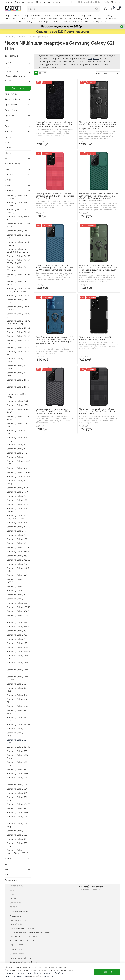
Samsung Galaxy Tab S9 (18, 256)
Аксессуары (99, 22)
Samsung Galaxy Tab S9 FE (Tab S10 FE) (18, 262)
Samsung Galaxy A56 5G (19, 627)
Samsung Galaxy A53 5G (18, 607)
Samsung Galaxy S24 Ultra (17, 799)
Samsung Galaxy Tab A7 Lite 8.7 (18, 308)
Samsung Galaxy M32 (17, 543)
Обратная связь (17, 945)
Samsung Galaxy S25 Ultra (17, 818)
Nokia (98, 19)
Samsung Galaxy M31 (17, 531)
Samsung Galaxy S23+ (17, 773)
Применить (18, 88)
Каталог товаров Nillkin (20, 958)
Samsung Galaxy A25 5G (18, 523)
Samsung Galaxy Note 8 (18, 647)
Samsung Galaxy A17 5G (18, 477)
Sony (31, 22)
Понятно (107, 972)
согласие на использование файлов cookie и (28, 973)
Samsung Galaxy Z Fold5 (16, 374)
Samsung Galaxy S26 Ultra (17, 845)
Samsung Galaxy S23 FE (18, 785)
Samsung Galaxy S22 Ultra (17, 764)
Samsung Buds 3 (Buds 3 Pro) (18, 225)
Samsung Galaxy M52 (17, 599)
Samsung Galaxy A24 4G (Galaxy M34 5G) (17, 517)
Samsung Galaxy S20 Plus (17, 712)
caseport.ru (47, 976)
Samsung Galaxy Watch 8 (18, 218)
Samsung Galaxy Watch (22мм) (18, 204)
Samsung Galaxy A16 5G (18, 472)
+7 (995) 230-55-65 (111, 2)
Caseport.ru (93, 59)
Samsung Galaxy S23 (17, 769)
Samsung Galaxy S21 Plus (17, 734)
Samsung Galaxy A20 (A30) (17, 482)
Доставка (20, 2)
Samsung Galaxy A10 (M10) (17, 439)
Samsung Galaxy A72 (17, 643)
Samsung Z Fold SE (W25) (16, 395)
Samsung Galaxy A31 (17, 535)
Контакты (57, 2)
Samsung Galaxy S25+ (17, 812)
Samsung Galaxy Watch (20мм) (18, 197)
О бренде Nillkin (17, 954)
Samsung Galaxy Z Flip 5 (19, 336)
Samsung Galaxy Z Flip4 (18, 332)
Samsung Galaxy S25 (17, 808)
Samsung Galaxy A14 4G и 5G (18, 463)
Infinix (23, 19)
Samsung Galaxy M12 (17, 453)
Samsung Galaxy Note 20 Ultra (18, 678)
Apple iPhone (71, 16)
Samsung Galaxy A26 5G (19, 527)
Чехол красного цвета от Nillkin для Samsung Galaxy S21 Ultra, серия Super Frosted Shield (55, 196)
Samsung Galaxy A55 (17, 622)
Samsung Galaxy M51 (17, 591)
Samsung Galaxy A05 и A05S (18, 418)
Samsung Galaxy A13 (17, 457)
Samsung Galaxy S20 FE (19, 725)
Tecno (56, 22)
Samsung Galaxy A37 (17, 564)
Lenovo (42, 19)
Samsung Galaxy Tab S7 (18, 231)
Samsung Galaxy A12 (17, 449)
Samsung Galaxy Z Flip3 (18, 328)
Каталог (9, 2)
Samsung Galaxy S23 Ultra (17, 779)
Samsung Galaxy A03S (18, 405)
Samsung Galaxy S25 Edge (17, 825)
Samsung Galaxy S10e (17, 706)
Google (112, 16)
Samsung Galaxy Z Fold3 (16, 360)
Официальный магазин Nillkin (23, 962)
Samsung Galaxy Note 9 (18, 651)
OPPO (20, 22)
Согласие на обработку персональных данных (30, 932)
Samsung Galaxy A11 (17, 445)
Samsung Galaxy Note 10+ (18, 657)
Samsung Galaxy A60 (17, 635)
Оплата (30, 2)
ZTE (87, 22)
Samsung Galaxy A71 (17, 639)
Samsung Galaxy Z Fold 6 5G (18, 381)
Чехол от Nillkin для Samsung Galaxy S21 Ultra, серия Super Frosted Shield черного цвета (97, 411)
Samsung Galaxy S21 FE (18, 747)
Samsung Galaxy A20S (18, 488)
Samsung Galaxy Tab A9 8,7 (18, 315)
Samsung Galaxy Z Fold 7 (18, 388)
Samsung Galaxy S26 (17, 835)
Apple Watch (53, 16)
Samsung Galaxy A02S (18, 401)
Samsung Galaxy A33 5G (18, 547)
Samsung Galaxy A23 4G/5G (17, 510)
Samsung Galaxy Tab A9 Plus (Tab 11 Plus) (18, 322)
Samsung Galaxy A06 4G (17, 425)
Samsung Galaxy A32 (17, 539)
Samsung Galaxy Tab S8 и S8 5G (18, 243)
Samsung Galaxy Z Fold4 (16, 367)
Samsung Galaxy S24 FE (19, 804)
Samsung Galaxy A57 (17, 631)
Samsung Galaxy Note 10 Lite (18, 664)
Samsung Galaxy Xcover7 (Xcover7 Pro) (17, 852)
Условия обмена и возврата (22, 941)
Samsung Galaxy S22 (17, 751)
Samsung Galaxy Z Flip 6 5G (18, 342)
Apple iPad (88, 16)
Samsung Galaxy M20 (17, 492)
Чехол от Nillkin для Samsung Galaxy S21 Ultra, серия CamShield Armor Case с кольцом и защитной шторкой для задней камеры (98, 269)
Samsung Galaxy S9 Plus (16, 689)
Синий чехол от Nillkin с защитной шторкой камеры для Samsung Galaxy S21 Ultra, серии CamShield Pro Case (55, 268)
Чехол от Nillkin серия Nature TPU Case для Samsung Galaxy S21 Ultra (96, 338)
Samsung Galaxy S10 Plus (17, 701)
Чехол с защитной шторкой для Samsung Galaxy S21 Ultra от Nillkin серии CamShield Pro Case (53, 411)
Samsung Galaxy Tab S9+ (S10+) (17, 269)
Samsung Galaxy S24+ (18, 793)
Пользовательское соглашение (24, 937)
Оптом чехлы (43, 2)
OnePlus (110, 19)
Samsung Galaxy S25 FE (18, 831)
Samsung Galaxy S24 (17, 789)
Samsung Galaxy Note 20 (18, 671)
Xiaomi (77, 22)
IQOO (33, 19)
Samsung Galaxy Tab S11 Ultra (19, 301)
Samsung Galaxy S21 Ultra (17, 741)
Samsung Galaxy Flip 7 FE (18, 353)
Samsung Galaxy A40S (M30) (18, 570)
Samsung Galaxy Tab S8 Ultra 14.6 (18, 236)
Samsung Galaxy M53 (17, 603)
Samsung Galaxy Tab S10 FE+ (17, 283)
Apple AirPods (13, 16)
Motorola (65, 19)
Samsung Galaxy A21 (17, 496)
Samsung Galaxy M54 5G (17, 617)
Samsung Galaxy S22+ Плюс (17, 757)
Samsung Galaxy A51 (17, 586)
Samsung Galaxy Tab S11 (19, 296)
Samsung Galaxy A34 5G (19, 552)
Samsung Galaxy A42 (17, 575)
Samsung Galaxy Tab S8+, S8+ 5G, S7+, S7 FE (18, 250)
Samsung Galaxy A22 (17, 500)
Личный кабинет (17, 924)
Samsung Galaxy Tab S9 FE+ (18, 276)
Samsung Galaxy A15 (17, 468)
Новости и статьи (18, 920)
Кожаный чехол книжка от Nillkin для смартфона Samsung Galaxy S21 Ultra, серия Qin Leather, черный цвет (54, 124)
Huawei (11, 19)
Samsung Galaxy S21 (17, 729)
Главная (9, 37)
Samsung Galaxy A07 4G (17, 432)
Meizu (53, 19)
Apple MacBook (33, 16)
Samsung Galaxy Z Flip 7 (19, 347)
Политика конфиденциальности (24, 928)
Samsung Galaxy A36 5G (19, 560)
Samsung (43, 22)
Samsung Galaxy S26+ (18, 839)
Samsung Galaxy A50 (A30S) (17, 581)
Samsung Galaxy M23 (17, 504)
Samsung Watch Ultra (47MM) (18, 211)
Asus (101, 16)
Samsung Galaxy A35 (17, 556)
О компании (15, 916)
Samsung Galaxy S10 (17, 695)
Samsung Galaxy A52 (17, 595)
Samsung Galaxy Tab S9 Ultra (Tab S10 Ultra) (18, 290)
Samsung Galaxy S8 (16, 684)
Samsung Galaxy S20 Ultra (17, 719)
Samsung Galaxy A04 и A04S (18, 411)
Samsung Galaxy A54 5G (19, 611)
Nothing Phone (83, 19)
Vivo (67, 22)
